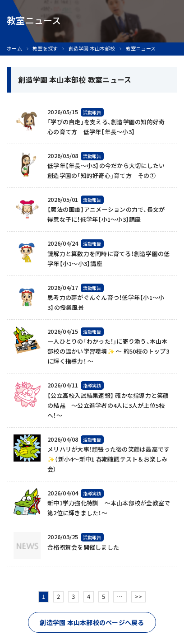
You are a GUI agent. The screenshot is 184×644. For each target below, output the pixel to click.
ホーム (14, 49)
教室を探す (45, 49)
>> (139, 596)
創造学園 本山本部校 (92, 49)
